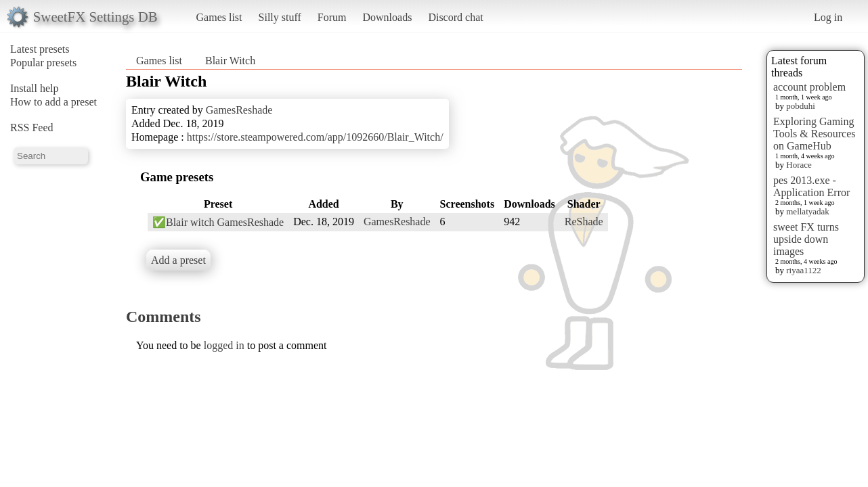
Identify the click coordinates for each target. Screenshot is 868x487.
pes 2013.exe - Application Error (811, 186)
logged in (224, 345)
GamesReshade (239, 110)
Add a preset (178, 260)
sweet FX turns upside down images (806, 239)
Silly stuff (280, 17)
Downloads (387, 17)
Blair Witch (230, 61)
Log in (828, 17)
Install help (35, 88)
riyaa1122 (804, 270)
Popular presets (43, 63)
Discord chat (455, 17)
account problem (809, 87)
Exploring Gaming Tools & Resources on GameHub (815, 134)
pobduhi (801, 106)
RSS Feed (32, 127)
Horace (799, 165)
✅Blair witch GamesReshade (218, 222)
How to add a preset (53, 102)
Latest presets (40, 49)
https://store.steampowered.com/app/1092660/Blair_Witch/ (315, 137)
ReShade (584, 222)
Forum (332, 17)
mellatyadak (808, 211)
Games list (219, 17)
